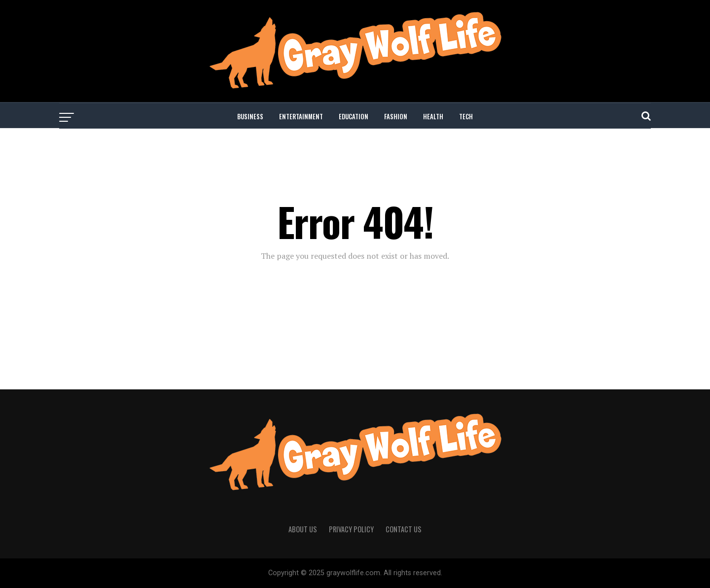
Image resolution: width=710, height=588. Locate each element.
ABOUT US (303, 529)
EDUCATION (354, 116)
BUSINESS (250, 116)
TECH (466, 116)
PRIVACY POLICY (351, 529)
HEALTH (433, 116)
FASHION (396, 116)
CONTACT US (404, 529)
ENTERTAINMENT (301, 116)
